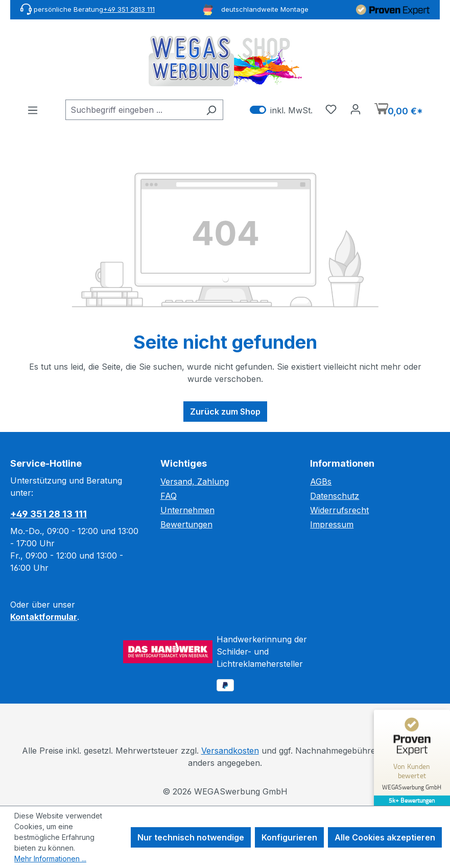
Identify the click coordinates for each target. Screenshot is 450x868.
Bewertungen (186, 524)
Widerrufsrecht (339, 510)
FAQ (169, 496)
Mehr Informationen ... (50, 859)
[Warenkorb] (399, 110)
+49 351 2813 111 (129, 9)
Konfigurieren (289, 837)
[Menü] (33, 110)
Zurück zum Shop (225, 412)
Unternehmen (187, 510)
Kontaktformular (44, 617)
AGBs (321, 481)
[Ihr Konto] (356, 109)
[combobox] (133, 110)
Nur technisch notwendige (191, 837)
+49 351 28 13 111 (49, 514)
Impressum (332, 524)
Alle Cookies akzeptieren (385, 837)
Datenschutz (335, 496)
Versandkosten (230, 751)
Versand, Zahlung (195, 481)
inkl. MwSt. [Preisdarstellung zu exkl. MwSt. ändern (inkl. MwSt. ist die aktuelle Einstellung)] (281, 110)
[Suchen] (211, 110)
